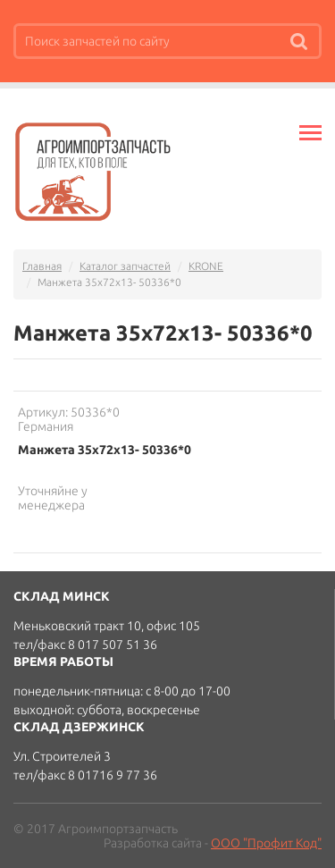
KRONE (206, 266)
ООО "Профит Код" (266, 843)
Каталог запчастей (125, 266)
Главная (42, 266)
